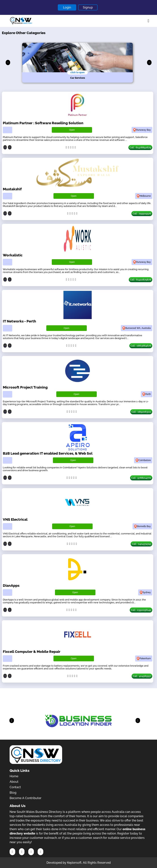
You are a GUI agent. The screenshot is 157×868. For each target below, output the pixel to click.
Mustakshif (12, 189)
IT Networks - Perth (19, 321)
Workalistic (13, 255)
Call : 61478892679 (140, 147)
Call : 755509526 (142, 214)
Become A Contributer (26, 798)
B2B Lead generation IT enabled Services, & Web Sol (48, 453)
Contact (15, 787)
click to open (77, 72)
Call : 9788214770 (141, 478)
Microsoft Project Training (25, 387)
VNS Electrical (15, 519)
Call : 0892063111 (141, 412)
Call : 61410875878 (141, 280)
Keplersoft (74, 863)
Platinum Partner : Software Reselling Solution (43, 123)
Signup (88, 7)
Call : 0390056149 (141, 610)
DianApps (11, 585)
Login (67, 7)
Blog (13, 793)
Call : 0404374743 (141, 544)
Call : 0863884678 (141, 346)
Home (14, 776)
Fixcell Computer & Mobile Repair (32, 652)
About (14, 782)
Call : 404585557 (142, 676)
